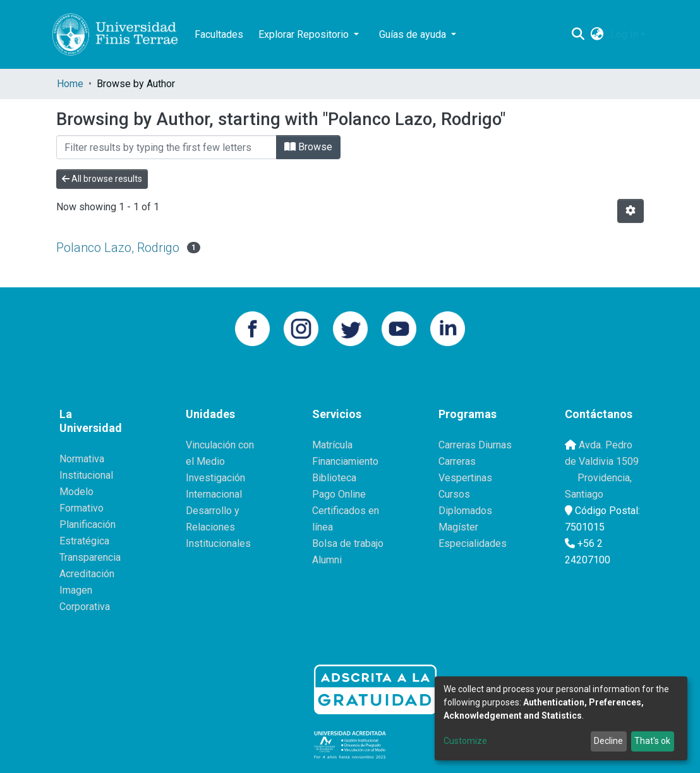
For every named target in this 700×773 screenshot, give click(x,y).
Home (70, 84)
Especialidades (473, 543)
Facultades (219, 34)
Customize (465, 741)
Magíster (458, 527)
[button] (597, 35)
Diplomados (465, 511)
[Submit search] (578, 35)
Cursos (454, 494)
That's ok (652, 741)
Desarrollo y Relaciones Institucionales (218, 527)
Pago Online (339, 494)
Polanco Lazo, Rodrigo (118, 248)
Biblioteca (334, 478)
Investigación (215, 478)
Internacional (214, 494)
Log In (624, 34)
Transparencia (90, 557)
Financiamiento (345, 461)
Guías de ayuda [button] (414, 34)
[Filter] (166, 147)
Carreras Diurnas (475, 445)
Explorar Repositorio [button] (305, 34)
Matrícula (332, 445)
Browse (308, 147)
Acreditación (87, 574)
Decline (608, 741)
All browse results (102, 179)
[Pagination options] (631, 211)
